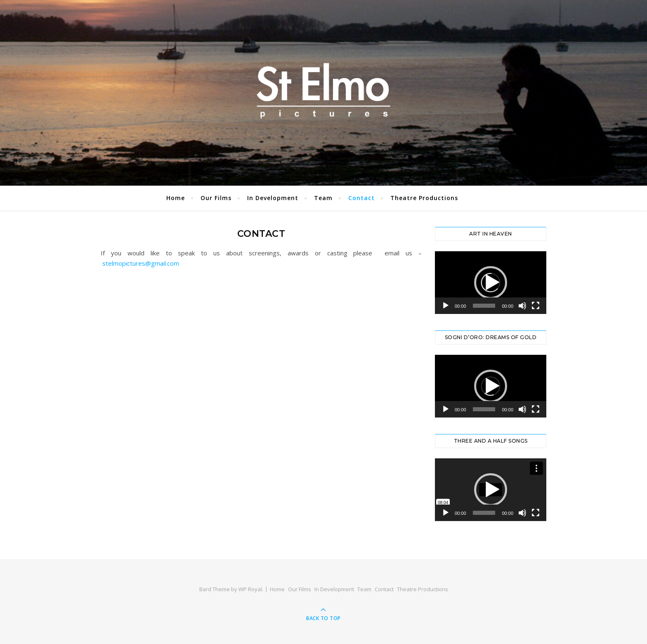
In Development (273, 198)
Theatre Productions (424, 198)
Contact (361, 198)
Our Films (216, 198)
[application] (491, 283)
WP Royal (250, 589)
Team (323, 198)
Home (176, 198)
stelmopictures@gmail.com (141, 263)
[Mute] (522, 306)
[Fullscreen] (536, 306)
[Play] (446, 306)
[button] (491, 283)
